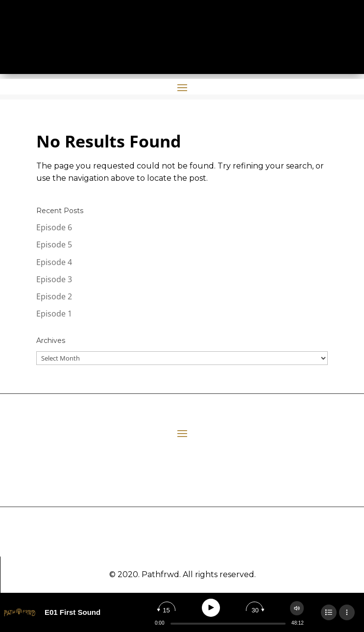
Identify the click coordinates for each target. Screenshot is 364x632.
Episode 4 (54, 262)
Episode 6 (54, 227)
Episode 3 (54, 279)
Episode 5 (54, 244)
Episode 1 (54, 314)
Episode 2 (54, 296)
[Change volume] (297, 608)
